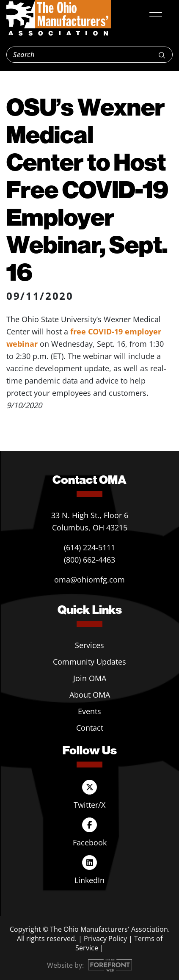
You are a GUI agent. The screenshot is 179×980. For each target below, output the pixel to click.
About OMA (90, 695)
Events (89, 711)
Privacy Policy (105, 939)
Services (89, 645)
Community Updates (89, 662)
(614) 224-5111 (89, 547)
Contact (90, 728)
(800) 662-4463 (89, 560)
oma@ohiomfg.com (89, 580)
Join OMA (90, 678)
